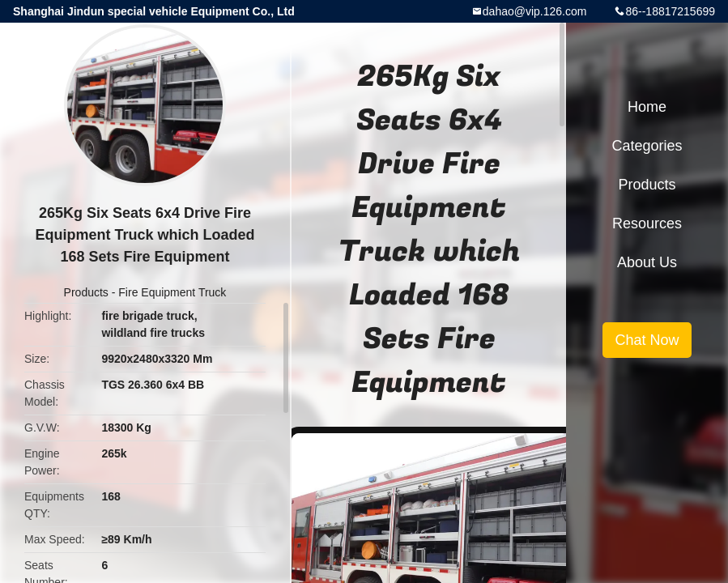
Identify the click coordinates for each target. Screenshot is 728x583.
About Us (647, 262)
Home (647, 107)
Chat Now (647, 340)
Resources (647, 223)
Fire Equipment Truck (172, 292)
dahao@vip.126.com (535, 11)
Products (86, 292)
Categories (647, 146)
